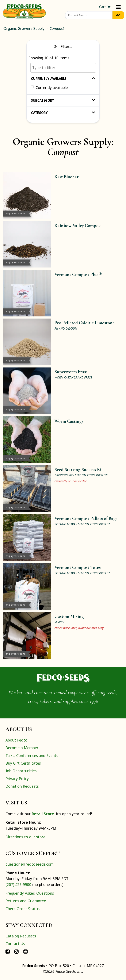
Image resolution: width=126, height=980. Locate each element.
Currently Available (63, 79)
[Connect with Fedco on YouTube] (26, 951)
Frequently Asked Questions (30, 893)
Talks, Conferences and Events (32, 755)
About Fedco (16, 740)
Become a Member (22, 748)
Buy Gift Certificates (23, 763)
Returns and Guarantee (26, 901)
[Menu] (119, 7)
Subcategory (63, 100)
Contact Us (15, 944)
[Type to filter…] (63, 68)
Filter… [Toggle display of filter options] (63, 46)
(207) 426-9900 (18, 884)
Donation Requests (22, 786)
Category (63, 113)
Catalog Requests (21, 936)
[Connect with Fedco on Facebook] (8, 951)
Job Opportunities (21, 771)
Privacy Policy (17, 779)
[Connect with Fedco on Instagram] (16, 951)
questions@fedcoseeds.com (30, 864)
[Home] (24, 11)
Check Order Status (22, 909)
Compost (57, 28)
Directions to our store (25, 837)
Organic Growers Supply (24, 28)
